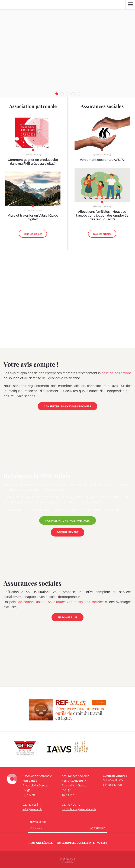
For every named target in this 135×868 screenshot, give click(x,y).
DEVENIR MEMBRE (68, 532)
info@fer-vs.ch (32, 809)
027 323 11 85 (31, 805)
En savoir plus (67, 618)
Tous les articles (33, 234)
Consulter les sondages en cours (67, 407)
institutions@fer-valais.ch (79, 809)
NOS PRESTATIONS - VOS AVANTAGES (68, 521)
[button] (57, 94)
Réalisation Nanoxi (67, 860)
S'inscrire (99, 828)
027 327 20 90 (71, 805)
